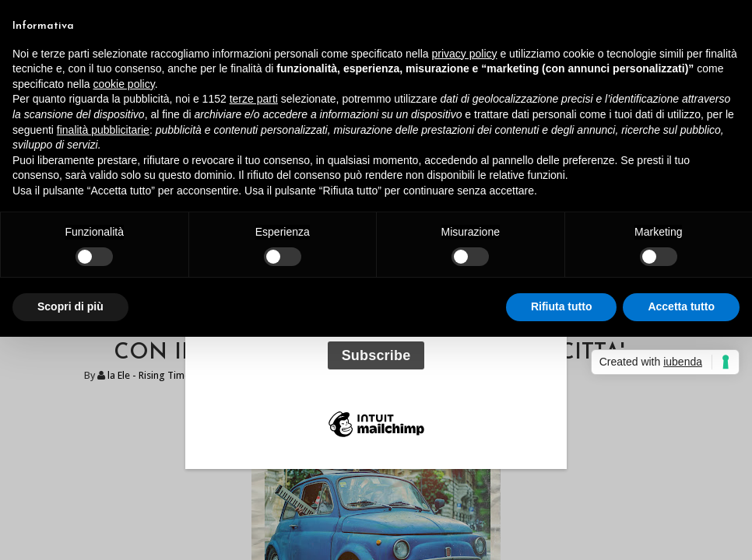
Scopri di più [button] (70, 306)
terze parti (254, 99)
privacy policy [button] (465, 54)
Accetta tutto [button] (681, 306)
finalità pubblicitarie (103, 130)
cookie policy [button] (124, 84)
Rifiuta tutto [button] (562, 306)
